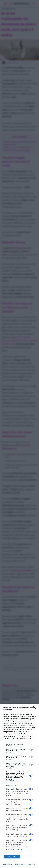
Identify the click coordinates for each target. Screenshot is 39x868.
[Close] (35, 708)
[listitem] (19, 745)
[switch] (31, 750)
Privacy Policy (31, 864)
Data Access (19, 864)
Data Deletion (8, 864)
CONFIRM (12, 857)
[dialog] (19, 786)
